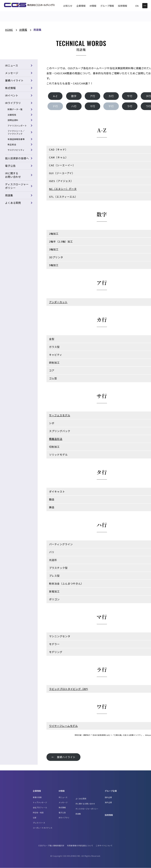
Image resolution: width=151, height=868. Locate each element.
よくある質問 (13, 203)
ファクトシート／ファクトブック (16, 132)
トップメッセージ (40, 803)
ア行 (93, 96)
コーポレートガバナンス (43, 828)
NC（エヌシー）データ (63, 189)
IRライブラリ (13, 103)
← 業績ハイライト (64, 757)
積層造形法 (56, 439)
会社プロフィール (40, 808)
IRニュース (12, 66)
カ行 (111, 96)
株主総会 (12, 144)
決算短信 (12, 115)
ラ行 (130, 106)
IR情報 (62, 791)
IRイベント (12, 96)
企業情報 (37, 791)
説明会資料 (13, 120)
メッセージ (12, 73)
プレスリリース (39, 823)
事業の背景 (37, 797)
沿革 (35, 818)
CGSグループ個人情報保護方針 (51, 846)
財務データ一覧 (15, 109)
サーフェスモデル (60, 415)
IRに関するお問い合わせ (13, 175)
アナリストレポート (17, 126)
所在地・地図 (38, 813)
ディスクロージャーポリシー (17, 186)
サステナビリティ (16, 150)
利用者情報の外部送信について (80, 846)
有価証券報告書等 (16, 139)
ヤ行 (111, 106)
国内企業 (108, 797)
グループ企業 (111, 791)
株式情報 (10, 88)
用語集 (9, 195)
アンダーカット (58, 302)
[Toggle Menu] (145, 6)
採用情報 (109, 815)
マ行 (93, 106)
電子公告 (10, 166)
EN (137, 6)
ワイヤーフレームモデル (64, 726)
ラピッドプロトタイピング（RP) (69, 689)
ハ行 (74, 106)
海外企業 (108, 803)
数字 (74, 96)
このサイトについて (104, 846)
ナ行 (55, 106)
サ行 (130, 96)
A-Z (55, 96)
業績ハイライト (14, 81)
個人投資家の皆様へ (17, 158)
